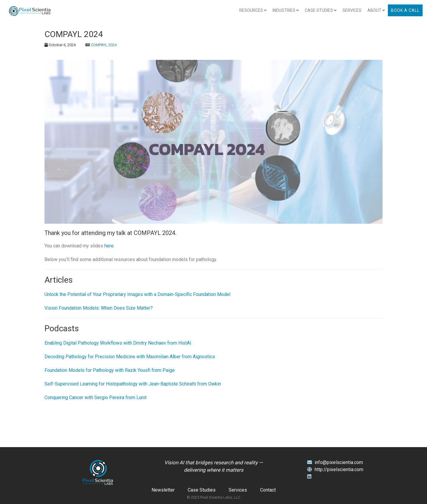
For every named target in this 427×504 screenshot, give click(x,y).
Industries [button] (286, 10)
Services (352, 10)
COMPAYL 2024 (104, 45)
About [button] (376, 10)
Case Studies (202, 490)
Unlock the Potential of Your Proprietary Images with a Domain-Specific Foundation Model (137, 294)
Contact (268, 490)
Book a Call (405, 10)
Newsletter (163, 490)
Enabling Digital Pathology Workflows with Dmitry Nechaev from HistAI (118, 343)
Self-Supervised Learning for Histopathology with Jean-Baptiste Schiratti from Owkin (133, 384)
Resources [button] (253, 10)
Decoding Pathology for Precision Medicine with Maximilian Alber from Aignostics (130, 357)
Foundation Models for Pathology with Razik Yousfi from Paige (110, 370)
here (109, 246)
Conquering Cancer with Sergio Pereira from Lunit (95, 397)
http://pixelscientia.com (335, 469)
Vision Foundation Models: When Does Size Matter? (99, 308)
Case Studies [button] (321, 10)
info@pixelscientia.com (335, 462)
